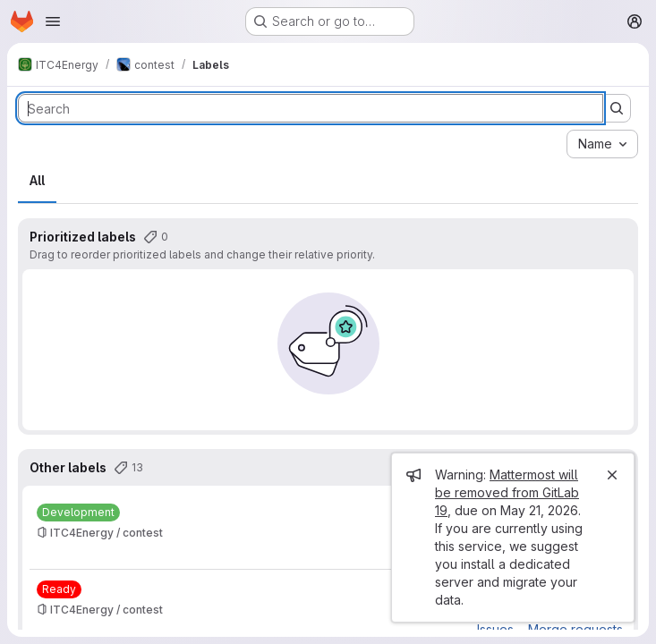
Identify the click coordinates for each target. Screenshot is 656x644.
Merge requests (575, 629)
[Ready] (59, 589)
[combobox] (602, 144)
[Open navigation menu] (53, 21)
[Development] (78, 513)
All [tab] (37, 180)
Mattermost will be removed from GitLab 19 (507, 492)
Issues (495, 629)
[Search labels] (311, 108)
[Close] (612, 475)
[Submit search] (617, 108)
